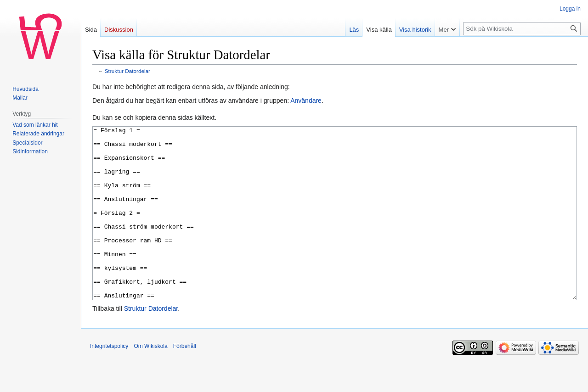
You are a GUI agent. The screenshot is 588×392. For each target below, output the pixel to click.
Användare (306, 101)
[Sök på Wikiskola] (522, 29)
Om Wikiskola (150, 381)
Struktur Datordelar (127, 71)
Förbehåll (185, 381)
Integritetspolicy (109, 381)
